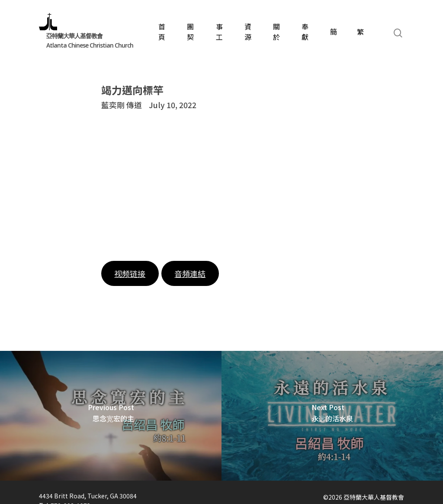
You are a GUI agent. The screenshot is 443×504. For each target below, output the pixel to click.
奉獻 (305, 32)
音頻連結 (190, 273)
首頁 (162, 32)
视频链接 (130, 273)
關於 (276, 32)
